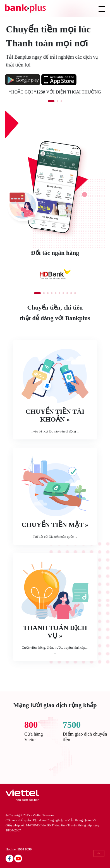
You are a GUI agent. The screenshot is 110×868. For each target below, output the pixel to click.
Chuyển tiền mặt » (55, 525)
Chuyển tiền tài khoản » (55, 415)
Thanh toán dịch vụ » (55, 632)
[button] (51, 101)
